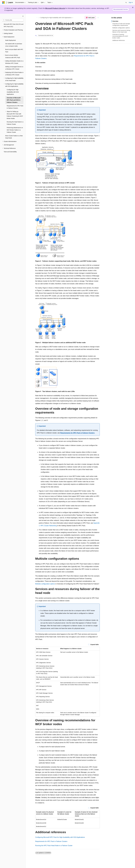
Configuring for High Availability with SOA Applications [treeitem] (13, 92)
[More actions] (98, 18)
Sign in (131, 2)
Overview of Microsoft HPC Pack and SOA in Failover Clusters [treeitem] (14, 100)
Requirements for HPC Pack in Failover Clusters (77, 433)
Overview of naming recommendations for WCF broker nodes (120, 36)
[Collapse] (23, 16)
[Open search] (126, 3)
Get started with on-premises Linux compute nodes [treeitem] (14, 45)
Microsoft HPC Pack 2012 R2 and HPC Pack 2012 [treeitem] (14, 25)
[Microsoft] (3, 3)
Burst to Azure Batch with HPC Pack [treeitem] (14, 51)
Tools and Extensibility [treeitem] (10, 152)
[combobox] (13, 20)
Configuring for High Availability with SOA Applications (56, 18)
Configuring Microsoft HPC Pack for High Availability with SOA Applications (60, 837)
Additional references (119, 40)
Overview (115, 21)
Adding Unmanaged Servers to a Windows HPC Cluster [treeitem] (14, 68)
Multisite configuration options (45, 584)
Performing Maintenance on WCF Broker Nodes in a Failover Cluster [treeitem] (15, 130)
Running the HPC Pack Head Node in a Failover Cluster (54, 846)
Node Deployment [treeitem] (10, 40)
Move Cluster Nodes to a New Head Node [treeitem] (14, 137)
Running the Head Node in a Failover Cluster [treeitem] (15, 123)
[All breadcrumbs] (37, 18)
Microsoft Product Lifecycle (55, 8)
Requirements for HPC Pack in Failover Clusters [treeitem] (15, 107)
